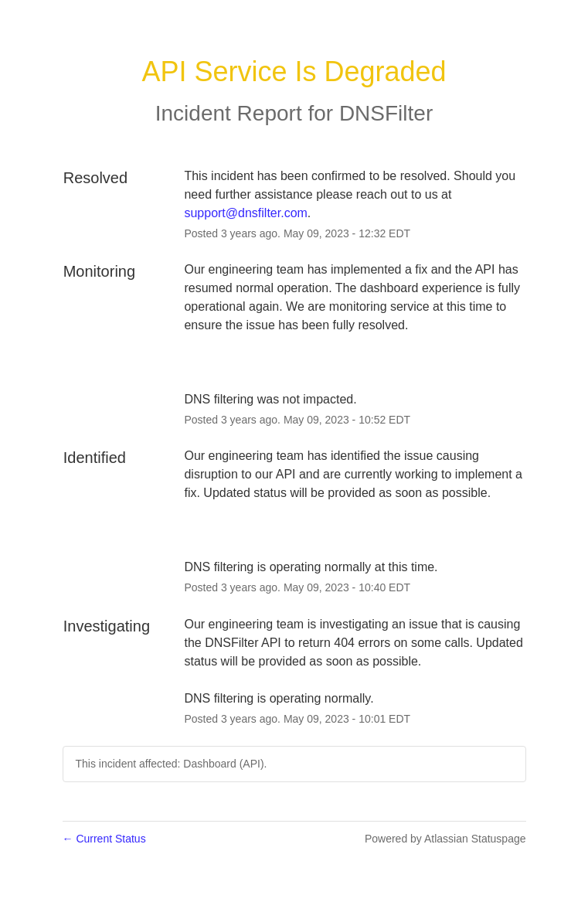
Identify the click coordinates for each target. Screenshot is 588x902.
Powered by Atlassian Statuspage (445, 839)
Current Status (104, 839)
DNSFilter (386, 113)
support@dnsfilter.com (245, 213)
